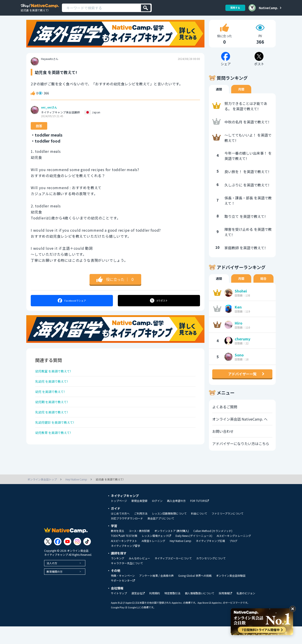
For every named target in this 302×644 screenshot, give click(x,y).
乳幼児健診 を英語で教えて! (58, 438)
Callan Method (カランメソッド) (213, 548)
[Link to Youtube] (67, 559)
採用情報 (225, 611)
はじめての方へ (120, 531)
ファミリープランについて (228, 531)
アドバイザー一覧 (242, 381)
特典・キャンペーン (123, 593)
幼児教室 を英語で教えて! (56, 379)
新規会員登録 (139, 518)
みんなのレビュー (139, 576)
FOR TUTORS (200, 518)
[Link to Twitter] (48, 559)
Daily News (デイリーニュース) (194, 553)
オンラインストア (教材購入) (172, 548)
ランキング (118, 576)
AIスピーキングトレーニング (234, 553)
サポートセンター (123, 598)
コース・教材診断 (139, 548)
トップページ (119, 518)
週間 (219, 96)
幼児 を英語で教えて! (52, 402)
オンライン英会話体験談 (231, 593)
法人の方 (52, 581)
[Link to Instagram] (77, 559)
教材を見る (118, 548)
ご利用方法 (141, 531)
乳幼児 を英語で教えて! (54, 390)
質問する (234, 8)
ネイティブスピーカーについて (173, 576)
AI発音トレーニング (153, 558)
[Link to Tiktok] (87, 559)
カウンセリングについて (211, 576)
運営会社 (138, 611)
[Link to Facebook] (58, 559)
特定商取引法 (172, 611)
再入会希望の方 (176, 518)
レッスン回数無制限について (169, 531)
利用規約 (155, 611)
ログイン (157, 518)
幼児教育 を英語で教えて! (56, 450)
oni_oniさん (49, 114)
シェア (72, 307)
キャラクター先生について (127, 581)
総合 (263, 285)
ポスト (159, 307)
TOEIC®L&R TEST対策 (124, 553)
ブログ (233, 558)
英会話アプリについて (161, 536)
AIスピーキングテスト (124, 558)
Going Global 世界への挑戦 (195, 593)
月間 (241, 96)
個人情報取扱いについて (200, 611)
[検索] (146, 8)
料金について (199, 531)
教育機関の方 (55, 589)
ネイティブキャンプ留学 (125, 563)
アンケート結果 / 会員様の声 (156, 593)
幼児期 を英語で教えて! (54, 414)
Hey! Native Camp (181, 558)
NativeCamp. (268, 8)
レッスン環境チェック (156, 553)
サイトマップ (119, 611)
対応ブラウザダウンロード (127, 536)
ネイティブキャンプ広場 (210, 558)
